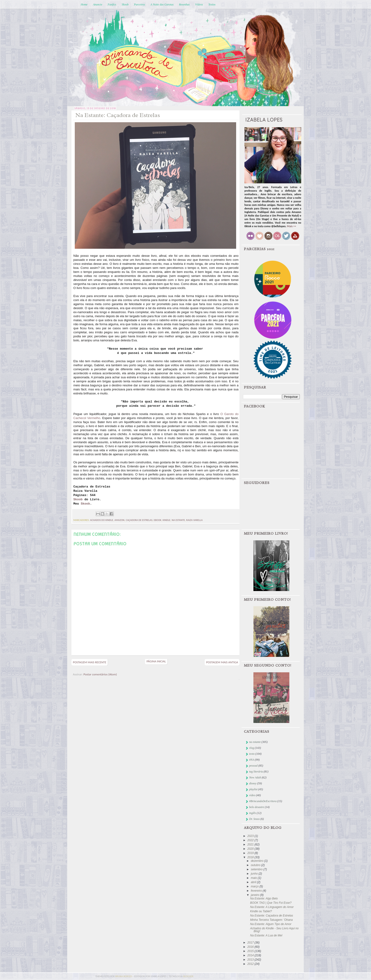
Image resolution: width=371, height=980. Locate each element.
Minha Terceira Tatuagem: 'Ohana (271, 920)
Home (84, 5)
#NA (252, 760)
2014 (251, 955)
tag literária (256, 772)
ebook (158, 520)
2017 (251, 943)
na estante (178, 520)
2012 (251, 964)
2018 (251, 857)
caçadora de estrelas (139, 520)
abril (254, 882)
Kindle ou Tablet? (261, 911)
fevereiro (257, 891)
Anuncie (98, 5)
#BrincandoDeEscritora (263, 801)
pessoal (253, 766)
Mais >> (292, 226)
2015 (251, 951)
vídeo (252, 795)
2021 (251, 845)
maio (254, 878)
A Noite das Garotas (162, 5)
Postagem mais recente (90, 662)
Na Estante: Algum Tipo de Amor (271, 924)
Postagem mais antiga (222, 662)
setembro (257, 869)
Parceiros (139, 5)
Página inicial (156, 661)
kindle (166, 520)
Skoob (125, 5)
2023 (251, 836)
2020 (251, 849)
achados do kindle (102, 520)
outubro (256, 865)
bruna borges (124, 976)
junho (255, 874)
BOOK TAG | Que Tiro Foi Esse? (271, 903)
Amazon (119, 520)
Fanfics (112, 5)
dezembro (258, 861)
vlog (252, 748)
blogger (188, 976)
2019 (251, 853)
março (255, 886)
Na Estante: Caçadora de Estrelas (272, 916)
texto (252, 754)
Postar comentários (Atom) (100, 674)
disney (253, 783)
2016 (251, 947)
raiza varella (194, 520)
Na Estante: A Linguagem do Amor (272, 907)
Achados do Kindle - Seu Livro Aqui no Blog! (274, 930)
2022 (251, 840)
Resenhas (184, 5)
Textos (212, 5)
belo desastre (257, 807)
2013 (251, 960)
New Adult (255, 777)
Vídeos (199, 5)
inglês (253, 813)
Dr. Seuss (254, 819)
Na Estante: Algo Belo (264, 899)
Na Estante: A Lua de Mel (266, 935)
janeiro (255, 895)
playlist (253, 789)
